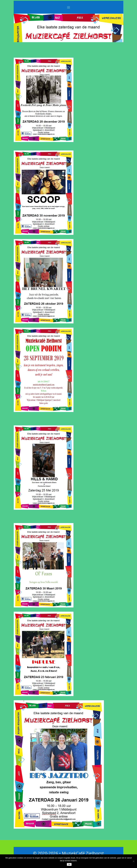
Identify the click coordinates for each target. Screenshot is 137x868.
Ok (69, 864)
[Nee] (133, 861)
